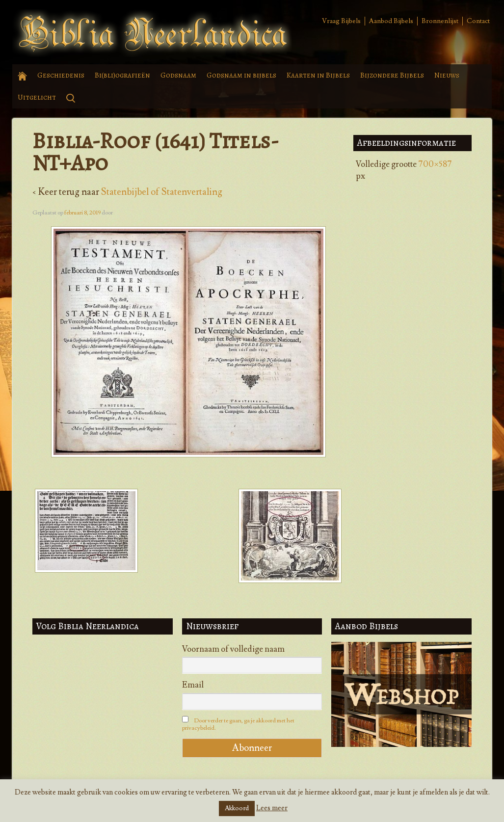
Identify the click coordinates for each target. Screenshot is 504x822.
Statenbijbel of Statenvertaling (162, 192)
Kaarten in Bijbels (318, 75)
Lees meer (272, 808)
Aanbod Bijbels (391, 21)
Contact (478, 21)
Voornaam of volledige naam (233, 649)
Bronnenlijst (440, 21)
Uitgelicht (37, 97)
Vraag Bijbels (341, 21)
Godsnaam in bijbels (241, 75)
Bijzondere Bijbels (392, 75)
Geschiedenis (61, 75)
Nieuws (447, 75)
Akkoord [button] (237, 808)
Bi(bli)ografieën (122, 75)
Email (193, 685)
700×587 (435, 164)
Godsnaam (178, 75)
